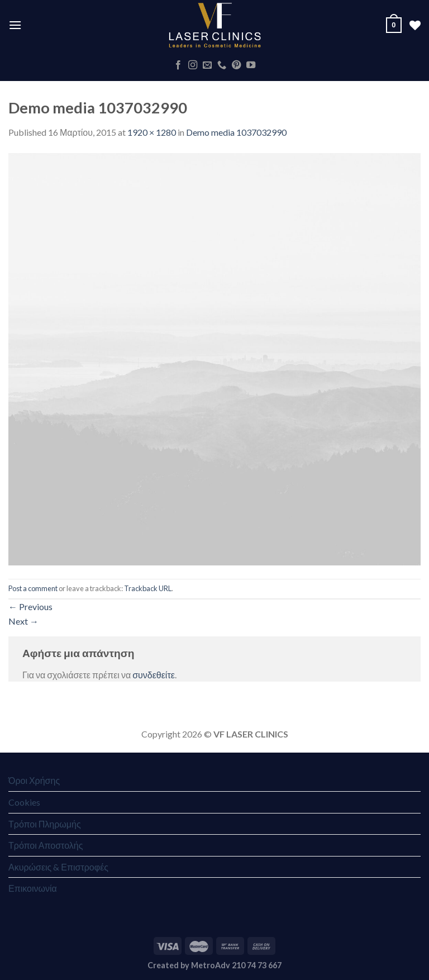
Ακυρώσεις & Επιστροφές (58, 867)
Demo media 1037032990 (236, 132)
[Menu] (15, 25)
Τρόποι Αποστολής (46, 845)
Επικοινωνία (33, 888)
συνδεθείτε (154, 675)
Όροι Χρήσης (34, 780)
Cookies (24, 802)
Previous (30, 606)
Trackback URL (148, 588)
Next (23, 621)
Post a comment (33, 588)
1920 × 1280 (152, 132)
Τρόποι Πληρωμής (45, 824)
